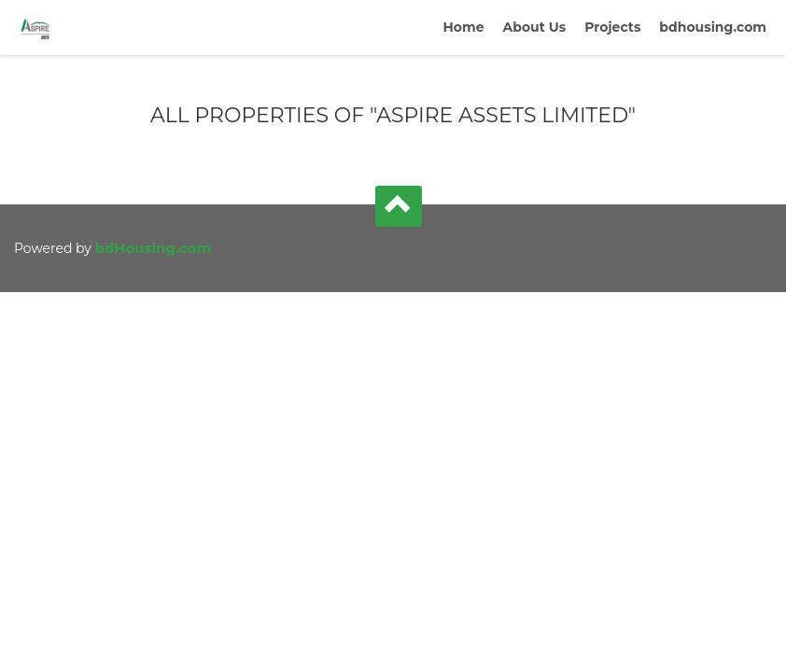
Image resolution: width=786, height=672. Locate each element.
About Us (535, 27)
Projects (612, 27)
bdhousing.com (713, 27)
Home (463, 27)
